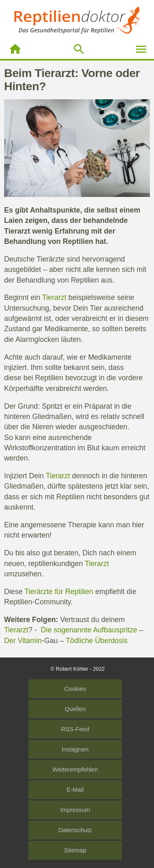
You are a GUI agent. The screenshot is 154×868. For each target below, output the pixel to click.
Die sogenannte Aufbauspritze (89, 630)
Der (11, 641)
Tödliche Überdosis (97, 641)
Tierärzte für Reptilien (59, 592)
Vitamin (30, 641)
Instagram (75, 749)
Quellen (75, 709)
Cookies (75, 689)
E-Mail (75, 790)
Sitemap (75, 850)
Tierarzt (17, 231)
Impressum (75, 810)
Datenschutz (75, 830)
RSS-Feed (75, 729)
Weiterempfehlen (75, 770)
